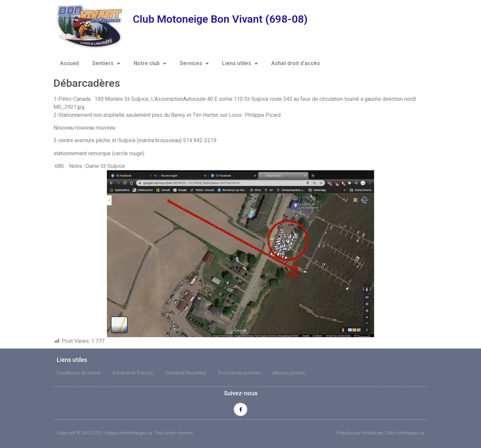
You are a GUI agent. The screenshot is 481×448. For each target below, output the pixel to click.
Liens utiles (240, 63)
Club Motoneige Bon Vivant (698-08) (220, 19)
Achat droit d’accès (296, 63)
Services (194, 63)
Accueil (69, 63)
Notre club (150, 63)
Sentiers (106, 63)
